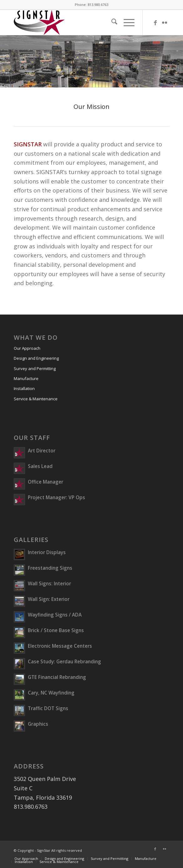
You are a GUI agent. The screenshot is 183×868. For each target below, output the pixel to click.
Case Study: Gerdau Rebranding (64, 661)
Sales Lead (40, 466)
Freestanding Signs (50, 568)
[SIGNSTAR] (76, 22)
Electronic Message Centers (60, 646)
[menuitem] (111, 22)
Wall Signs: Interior (49, 583)
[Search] (111, 22)
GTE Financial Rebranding (57, 677)
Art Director (42, 451)
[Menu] (126, 22)
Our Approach (27, 348)
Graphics (38, 724)
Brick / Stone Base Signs (56, 630)
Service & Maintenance (36, 399)
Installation (24, 388)
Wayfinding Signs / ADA (55, 615)
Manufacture (26, 378)
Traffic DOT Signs (48, 708)
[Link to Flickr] (165, 23)
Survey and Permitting (35, 368)
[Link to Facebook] (155, 23)
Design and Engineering (36, 358)
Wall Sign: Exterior (49, 599)
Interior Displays (47, 552)
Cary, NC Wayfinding (51, 693)
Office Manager (46, 482)
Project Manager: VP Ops (56, 497)
